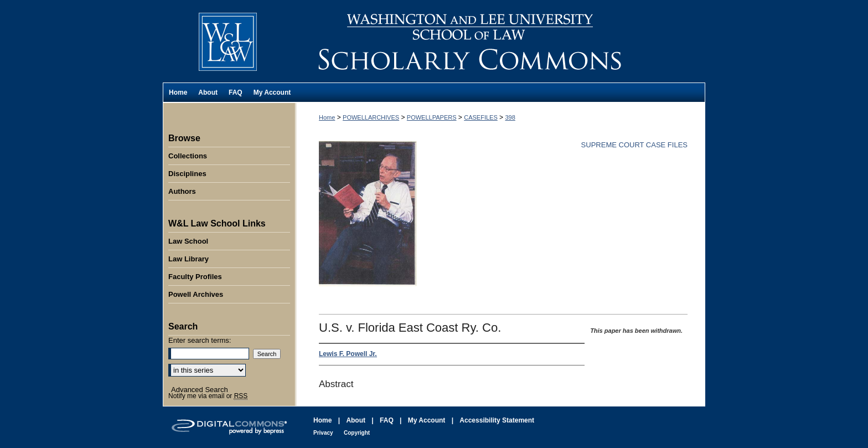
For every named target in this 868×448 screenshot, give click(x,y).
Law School (188, 241)
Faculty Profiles (195, 277)
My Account (427, 420)
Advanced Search (200, 390)
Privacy (323, 433)
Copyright (357, 433)
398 (510, 117)
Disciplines (187, 174)
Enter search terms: (200, 340)
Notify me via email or (208, 396)
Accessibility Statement (497, 420)
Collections (188, 156)
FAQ (387, 420)
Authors (182, 191)
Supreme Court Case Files (634, 145)
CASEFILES (481, 117)
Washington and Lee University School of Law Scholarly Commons (500, 41)
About (356, 420)
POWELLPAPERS (432, 117)
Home (327, 117)
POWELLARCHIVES (371, 117)
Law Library (188, 259)
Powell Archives (196, 294)
